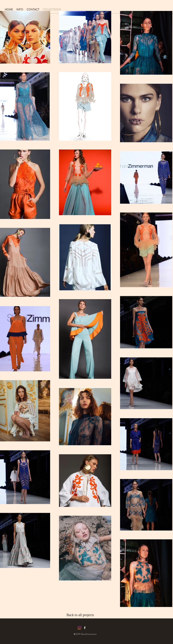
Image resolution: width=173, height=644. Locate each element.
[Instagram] (79, 628)
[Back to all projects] (83, 615)
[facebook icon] (85, 628)
